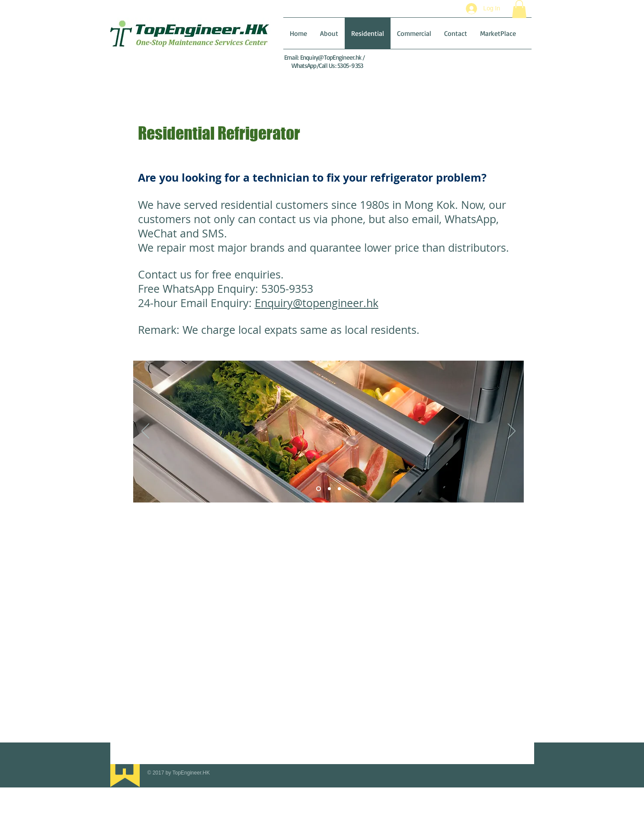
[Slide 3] (339, 489)
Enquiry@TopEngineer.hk (331, 57)
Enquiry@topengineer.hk (317, 303)
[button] (519, 9)
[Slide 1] (319, 489)
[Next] (512, 432)
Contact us (166, 274)
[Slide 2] (329, 489)
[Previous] (145, 432)
